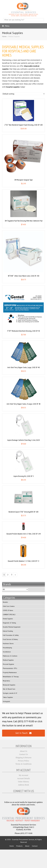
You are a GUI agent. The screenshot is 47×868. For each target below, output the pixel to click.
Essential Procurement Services (23, 839)
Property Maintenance (10, 672)
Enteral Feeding (8, 631)
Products (19, 846)
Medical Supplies (8, 660)
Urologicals (6, 701)
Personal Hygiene (8, 664)
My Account (24, 775)
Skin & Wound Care (9, 689)
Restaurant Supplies (9, 685)
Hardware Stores (8, 643)
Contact (35, 846)
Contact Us (23, 754)
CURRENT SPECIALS (9, 615)
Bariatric (5, 602)
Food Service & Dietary (10, 639)
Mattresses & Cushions (10, 656)
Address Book (23, 785)
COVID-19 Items (8, 610)
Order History (23, 782)
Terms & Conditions (23, 764)
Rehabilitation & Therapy (11, 677)
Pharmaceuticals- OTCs (10, 668)
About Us (23, 751)
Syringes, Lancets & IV (10, 693)
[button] (6, 26)
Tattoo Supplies (8, 697)
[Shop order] (23, 94)
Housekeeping (7, 648)
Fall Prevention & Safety (11, 635)
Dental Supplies (8, 619)
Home (4, 36)
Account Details (24, 778)
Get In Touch (23, 733)
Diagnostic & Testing (9, 623)
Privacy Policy (23, 761)
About (27, 846)
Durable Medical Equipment (12, 627)
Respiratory (6, 681)
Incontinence (7, 652)
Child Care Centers (9, 606)
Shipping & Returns (23, 757)
